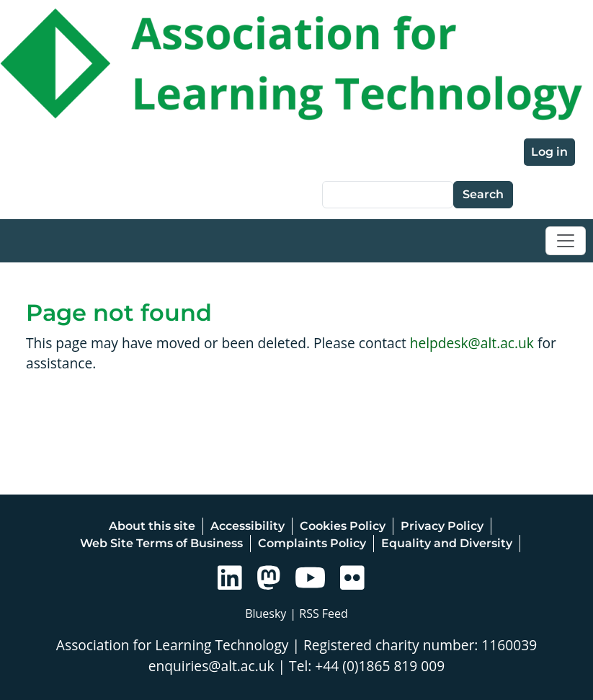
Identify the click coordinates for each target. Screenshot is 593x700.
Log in (549, 152)
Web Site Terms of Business (161, 543)
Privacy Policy (442, 526)
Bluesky (266, 613)
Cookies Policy (343, 526)
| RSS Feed (319, 613)
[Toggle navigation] (566, 241)
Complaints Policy (312, 543)
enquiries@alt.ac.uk (211, 666)
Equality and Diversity (447, 543)
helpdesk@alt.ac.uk (472, 343)
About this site (152, 526)
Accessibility (248, 526)
